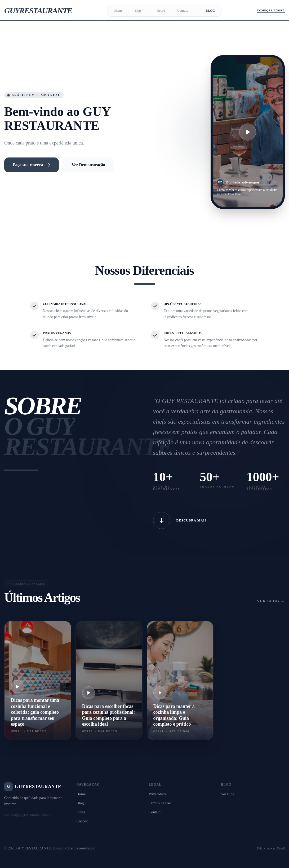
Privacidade (158, 794)
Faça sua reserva (32, 165)
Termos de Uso (160, 803)
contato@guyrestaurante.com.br (28, 815)
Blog (140, 11)
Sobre (161, 11)
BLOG (210, 11)
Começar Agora (271, 10)
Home (118, 11)
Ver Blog (228, 794)
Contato (183, 11)
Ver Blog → (271, 601)
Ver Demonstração (88, 165)
